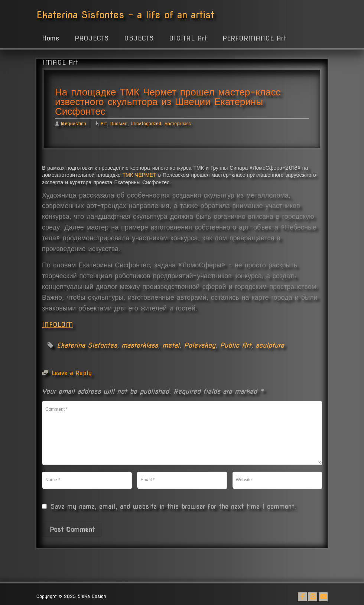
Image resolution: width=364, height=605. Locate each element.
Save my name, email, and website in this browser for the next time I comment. (173, 507)
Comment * (182, 433)
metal (171, 345)
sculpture (270, 345)
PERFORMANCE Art (254, 38)
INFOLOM (58, 324)
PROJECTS (92, 38)
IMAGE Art (60, 62)
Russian (119, 123)
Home (51, 38)
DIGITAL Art (188, 38)
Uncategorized (146, 123)
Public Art (235, 345)
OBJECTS (139, 38)
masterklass (140, 345)
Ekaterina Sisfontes (87, 345)
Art (104, 123)
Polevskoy (200, 345)
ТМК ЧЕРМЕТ (139, 175)
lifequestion (74, 123)
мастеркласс (178, 123)
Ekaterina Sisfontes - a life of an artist (125, 15)
